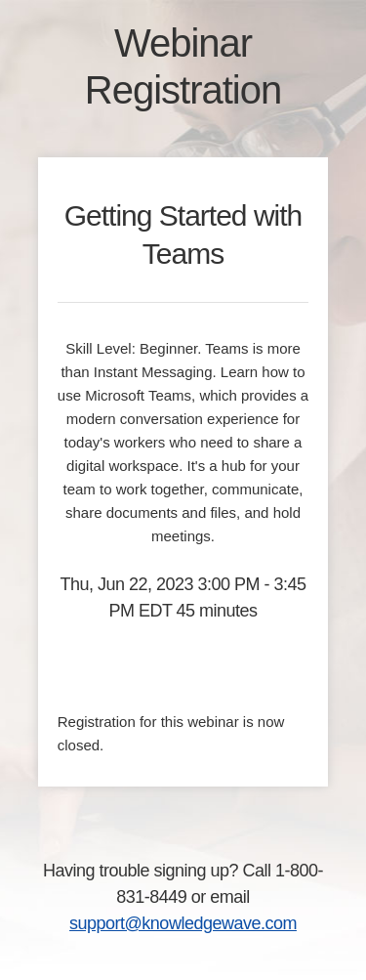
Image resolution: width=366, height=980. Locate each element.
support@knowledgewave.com (183, 923)
